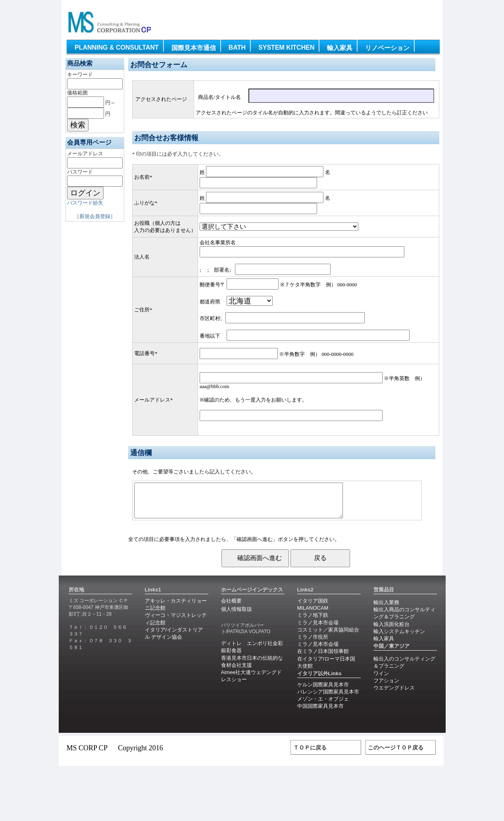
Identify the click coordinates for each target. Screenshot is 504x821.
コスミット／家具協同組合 (328, 637)
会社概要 (231, 608)
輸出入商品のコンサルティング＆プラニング (404, 620)
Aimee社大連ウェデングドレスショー (252, 683)
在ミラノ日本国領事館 (323, 658)
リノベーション (387, 48)
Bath (237, 47)
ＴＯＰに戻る (310, 755)
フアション (386, 688)
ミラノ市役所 (313, 644)
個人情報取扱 (237, 616)
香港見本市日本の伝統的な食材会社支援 (252, 669)
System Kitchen (286, 47)
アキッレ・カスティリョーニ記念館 (176, 611)
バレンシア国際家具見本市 (328, 699)
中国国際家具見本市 (320, 713)
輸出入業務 (386, 609)
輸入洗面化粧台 (391, 631)
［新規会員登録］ (95, 216)
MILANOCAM (313, 615)
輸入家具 (340, 48)
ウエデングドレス (394, 695)
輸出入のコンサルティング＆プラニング (404, 669)
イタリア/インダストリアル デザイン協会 (174, 640)
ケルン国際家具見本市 (323, 692)
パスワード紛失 (85, 203)
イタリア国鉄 (313, 608)
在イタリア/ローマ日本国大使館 (326, 669)
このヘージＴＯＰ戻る (396, 755)
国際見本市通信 (194, 48)
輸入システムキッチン (399, 638)
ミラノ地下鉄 (313, 622)
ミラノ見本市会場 (318, 630)
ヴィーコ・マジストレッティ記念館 (176, 626)
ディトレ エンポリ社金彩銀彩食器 (252, 654)
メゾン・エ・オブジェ (323, 706)
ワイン (381, 681)
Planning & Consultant (117, 47)
